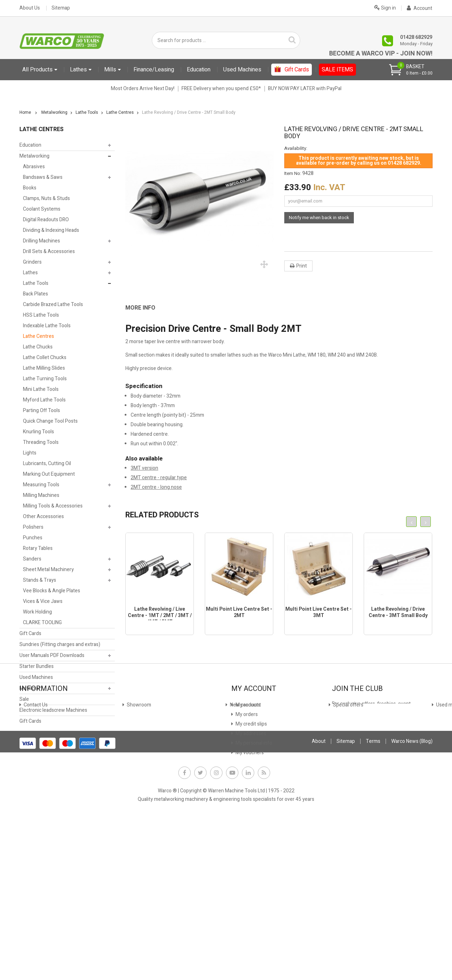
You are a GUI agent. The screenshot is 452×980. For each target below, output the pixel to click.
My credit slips (251, 819)
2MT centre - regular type (159, 478)
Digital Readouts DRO (46, 220)
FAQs (29, 857)
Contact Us (35, 800)
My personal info (253, 838)
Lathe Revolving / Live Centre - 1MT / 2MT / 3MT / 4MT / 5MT (160, 615)
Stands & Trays (40, 580)
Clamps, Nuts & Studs (46, 198)
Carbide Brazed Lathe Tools (53, 304)
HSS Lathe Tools (41, 315)
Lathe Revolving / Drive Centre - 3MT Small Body (398, 612)
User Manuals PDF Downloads (52, 655)
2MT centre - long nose (156, 487)
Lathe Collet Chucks (45, 357)
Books (30, 188)
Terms (373, 903)
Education (30, 145)
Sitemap (61, 8)
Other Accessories (43, 517)
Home (25, 112)
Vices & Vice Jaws (43, 601)
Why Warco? (37, 866)
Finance (135, 800)
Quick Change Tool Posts (50, 421)
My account (248, 800)
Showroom (35, 809)
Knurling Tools (38, 432)
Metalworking (34, 156)
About (319, 903)
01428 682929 (416, 37)
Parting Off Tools (41, 410)
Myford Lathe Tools (44, 400)
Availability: (296, 148)
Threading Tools (41, 442)
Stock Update (141, 819)
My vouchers (249, 847)
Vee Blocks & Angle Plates (52, 591)
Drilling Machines (41, 241)
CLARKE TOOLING (42, 623)
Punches (33, 538)
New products (38, 819)
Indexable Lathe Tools (47, 326)
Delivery (32, 847)
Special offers (38, 828)
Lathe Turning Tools (45, 379)
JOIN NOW (347, 826)
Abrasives (34, 167)
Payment (136, 828)
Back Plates (35, 294)
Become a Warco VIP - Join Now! (381, 54)
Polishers (33, 527)
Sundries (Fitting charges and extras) (60, 644)
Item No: (293, 174)
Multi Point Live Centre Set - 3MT (319, 612)
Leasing (135, 809)
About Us (30, 8)
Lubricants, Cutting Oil (47, 463)
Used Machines (36, 677)
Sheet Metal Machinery (48, 570)
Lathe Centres (38, 336)
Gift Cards (30, 633)
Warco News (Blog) (146, 857)
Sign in (385, 7)
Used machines (40, 838)
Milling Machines (41, 495)
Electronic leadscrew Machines (53, 710)
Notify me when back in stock (319, 218)
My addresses (250, 828)
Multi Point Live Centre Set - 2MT (239, 612)
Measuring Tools (41, 485)
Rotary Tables (38, 548)
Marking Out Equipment (49, 474)
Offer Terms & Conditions (154, 847)
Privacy (134, 838)
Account (420, 8)
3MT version (144, 468)
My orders (246, 809)
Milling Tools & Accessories (53, 506)
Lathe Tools (36, 283)
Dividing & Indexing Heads (51, 230)
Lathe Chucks (38, 347)
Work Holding (37, 612)
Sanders (32, 559)
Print (302, 266)
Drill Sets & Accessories (49, 251)
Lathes (30, 273)
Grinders (32, 262)
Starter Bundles (37, 666)
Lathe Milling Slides (44, 368)
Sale (24, 699)
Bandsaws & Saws (43, 177)
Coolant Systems (42, 209)
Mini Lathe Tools (41, 389)
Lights (30, 453)
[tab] (145, 308)
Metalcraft (31, 688)
